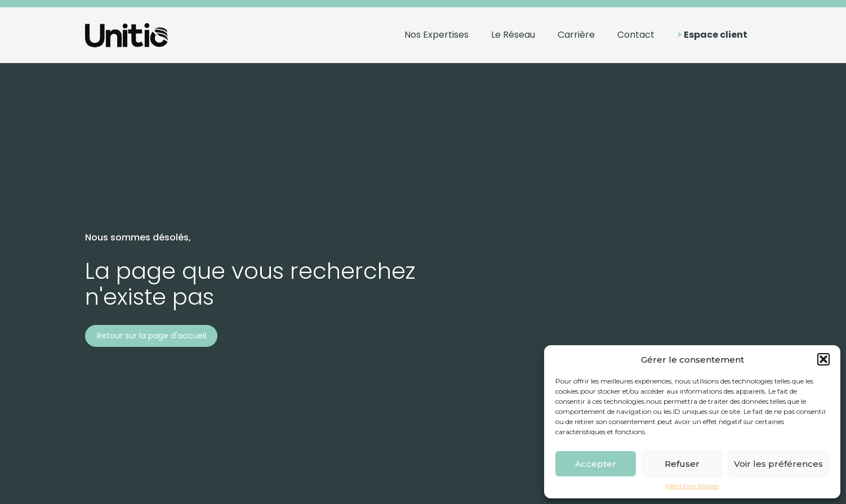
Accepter (596, 464)
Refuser (682, 464)
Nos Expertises (437, 35)
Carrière (576, 35)
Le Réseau (513, 35)
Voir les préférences (778, 464)
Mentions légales (692, 486)
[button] (823, 359)
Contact (636, 35)
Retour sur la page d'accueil (152, 336)
